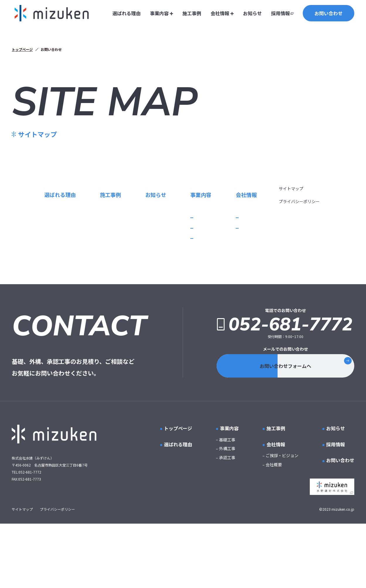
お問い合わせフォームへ (305, 430)
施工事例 (192, 13)
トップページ (22, 49)
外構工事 (58, 288)
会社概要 (176, 288)
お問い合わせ (329, 13)
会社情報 (222, 13)
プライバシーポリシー (300, 252)
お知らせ (252, 13)
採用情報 (281, 13)
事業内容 (161, 13)
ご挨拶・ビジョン (184, 277)
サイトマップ (291, 239)
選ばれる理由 (126, 13)
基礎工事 (58, 277)
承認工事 (58, 298)
